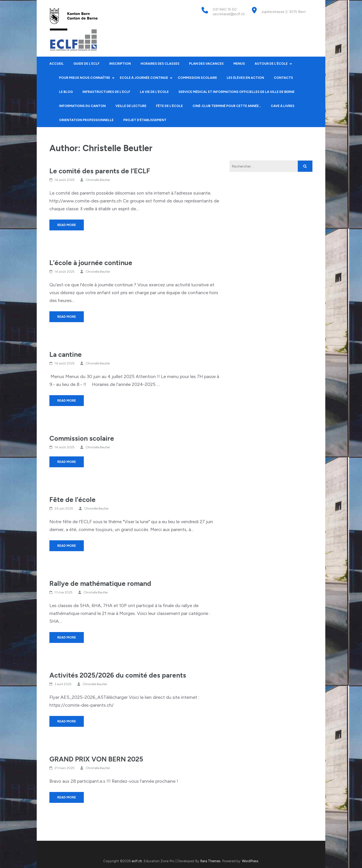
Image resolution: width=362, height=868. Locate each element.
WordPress (250, 861)
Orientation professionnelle (86, 120)
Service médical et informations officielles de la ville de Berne (237, 92)
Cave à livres (283, 106)
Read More (67, 225)
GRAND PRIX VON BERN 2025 (96, 759)
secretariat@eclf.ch (229, 14)
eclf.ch (137, 861)
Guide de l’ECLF (86, 64)
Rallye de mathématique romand (100, 583)
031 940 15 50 (225, 9)
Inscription (120, 64)
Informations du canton (82, 106)
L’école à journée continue (91, 263)
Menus (239, 64)
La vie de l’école (154, 92)
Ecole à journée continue (144, 78)
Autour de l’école (271, 64)
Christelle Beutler (98, 180)
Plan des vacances (206, 64)
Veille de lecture (131, 106)
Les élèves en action (245, 78)
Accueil (57, 64)
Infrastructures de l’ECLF (106, 92)
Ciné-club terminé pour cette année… (227, 106)
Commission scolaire (197, 78)
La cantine (66, 354)
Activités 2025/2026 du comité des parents (118, 675)
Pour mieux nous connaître (85, 78)
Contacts (283, 78)
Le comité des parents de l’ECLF (100, 171)
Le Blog (66, 92)
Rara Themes (210, 861)
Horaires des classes (160, 64)
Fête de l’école (169, 106)
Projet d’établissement (145, 120)
